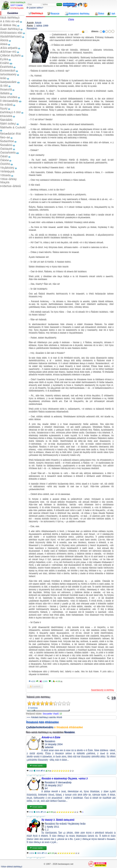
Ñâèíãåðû (6, 120)
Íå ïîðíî (4, 86)
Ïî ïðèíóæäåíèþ (9, 101)
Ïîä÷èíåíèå (6, 105)
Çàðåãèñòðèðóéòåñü (40, 727)
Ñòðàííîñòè (7, 141)
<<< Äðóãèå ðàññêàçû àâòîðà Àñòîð (44, 717)
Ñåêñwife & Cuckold (13, 127)
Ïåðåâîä (5, 93)
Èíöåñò (5, 63)
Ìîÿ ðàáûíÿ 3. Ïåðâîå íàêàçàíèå (58, 820)
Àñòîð (38, 23)
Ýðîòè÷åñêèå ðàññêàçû (11, 867)
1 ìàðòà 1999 (41, 26)
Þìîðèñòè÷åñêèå (10, 186)
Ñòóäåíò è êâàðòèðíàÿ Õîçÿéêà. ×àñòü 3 (65, 779)
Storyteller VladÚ (51, 714)
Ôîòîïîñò (5, 164)
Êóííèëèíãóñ (8, 71)
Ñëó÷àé (5, 137)
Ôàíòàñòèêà (8, 153)
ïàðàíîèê (49, 747)
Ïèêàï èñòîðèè (9, 97)
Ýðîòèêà (5, 175)
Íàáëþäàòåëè (8, 82)
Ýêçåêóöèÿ (7, 168)
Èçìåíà (4, 59)
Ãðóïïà (4, 40)
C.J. (47, 830)
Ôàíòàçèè (6, 149)
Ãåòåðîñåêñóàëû (11, 36)
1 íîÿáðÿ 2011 (52, 827)
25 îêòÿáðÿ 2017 (54, 785)
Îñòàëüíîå (6, 89)
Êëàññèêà (7, 67)
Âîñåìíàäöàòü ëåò (11, 33)
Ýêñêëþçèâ (7, 171)
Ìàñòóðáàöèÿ (8, 74)
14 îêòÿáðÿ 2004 (54, 744)
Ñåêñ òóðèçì (8, 124)
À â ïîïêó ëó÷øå (10, 21)
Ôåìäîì (4, 156)
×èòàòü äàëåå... (37, 766)
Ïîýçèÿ (4, 108)
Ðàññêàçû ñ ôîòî (10, 112)
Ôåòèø (4, 160)
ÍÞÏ (46, 788)
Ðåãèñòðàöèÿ (69, 5)
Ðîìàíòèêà (6, 116)
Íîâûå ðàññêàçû (10, 18)
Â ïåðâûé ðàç (8, 25)
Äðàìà (4, 44)
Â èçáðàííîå (35, 686)
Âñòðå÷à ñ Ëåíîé (51, 737)
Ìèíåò (3, 78)
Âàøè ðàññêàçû (10, 29)
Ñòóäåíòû (6, 145)
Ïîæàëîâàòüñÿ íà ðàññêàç (103, 690)
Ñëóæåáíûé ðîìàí (11, 134)
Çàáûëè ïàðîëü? (35, 8)
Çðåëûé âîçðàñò (10, 55)
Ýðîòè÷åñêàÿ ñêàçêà (8, 181)
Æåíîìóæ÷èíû (8, 52)
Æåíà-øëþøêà (9, 48)
